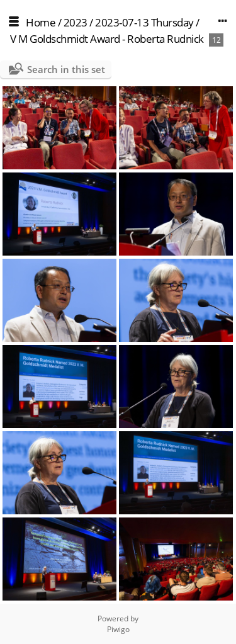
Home (41, 22)
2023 (76, 22)
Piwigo (118, 629)
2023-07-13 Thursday (144, 22)
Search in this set (66, 69)
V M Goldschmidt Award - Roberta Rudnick (107, 39)
